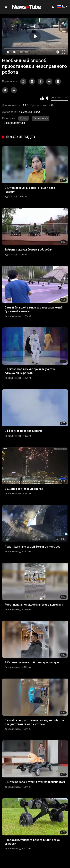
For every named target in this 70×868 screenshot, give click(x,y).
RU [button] (61, 7)
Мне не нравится (47, 98)
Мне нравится (42, 98)
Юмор (24, 118)
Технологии (41, 118)
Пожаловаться (13, 123)
